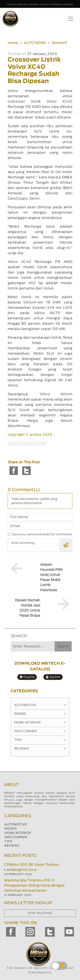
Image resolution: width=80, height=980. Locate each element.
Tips (40, 740)
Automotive (40, 705)
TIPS (8, 842)
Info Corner (40, 731)
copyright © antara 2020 (30, 435)
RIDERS (11, 829)
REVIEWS (12, 846)
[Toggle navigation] (71, 19)
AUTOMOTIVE (16, 825)
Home (13, 43)
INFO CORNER (16, 837)
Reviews (40, 749)
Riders (40, 714)
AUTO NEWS (35, 43)
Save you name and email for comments (42, 534)
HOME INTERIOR (18, 833)
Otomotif (59, 43)
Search (63, 646)
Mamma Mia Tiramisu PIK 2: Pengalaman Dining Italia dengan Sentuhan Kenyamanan (34, 886)
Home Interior (40, 723)
